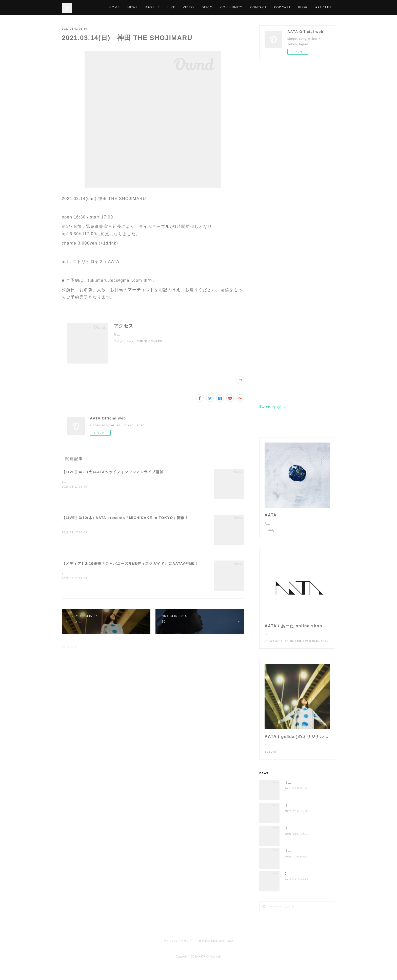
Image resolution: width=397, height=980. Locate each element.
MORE (326, 8)
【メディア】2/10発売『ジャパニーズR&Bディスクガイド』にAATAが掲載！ (130, 564)
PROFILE (176, 8)
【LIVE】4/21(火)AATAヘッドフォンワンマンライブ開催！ (115, 472)
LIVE (195, 8)
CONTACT (281, 8)
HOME (138, 8)
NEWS (156, 8)
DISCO (230, 8)
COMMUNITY (254, 8)
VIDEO (211, 8)
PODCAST (305, 8)
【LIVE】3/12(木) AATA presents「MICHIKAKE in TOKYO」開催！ (125, 518)
